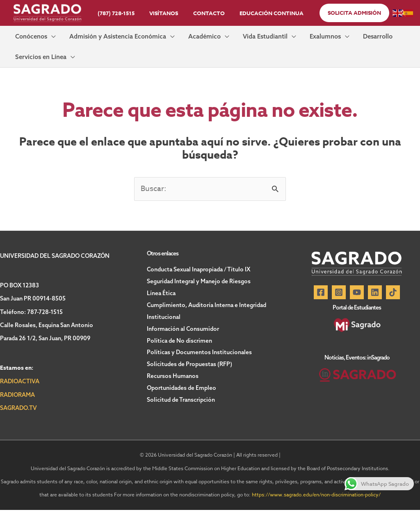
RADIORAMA (17, 406)
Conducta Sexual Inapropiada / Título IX (199, 280)
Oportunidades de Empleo (181, 395)
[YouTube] (357, 303)
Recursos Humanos (173, 384)
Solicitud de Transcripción (181, 407)
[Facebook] (321, 303)
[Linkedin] (375, 303)
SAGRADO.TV (18, 419)
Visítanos (166, 13)
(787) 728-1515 (123, 13)
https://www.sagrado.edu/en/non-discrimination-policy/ (316, 506)
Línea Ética (161, 303)
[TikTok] (393, 303)
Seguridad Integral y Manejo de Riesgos (199, 292)
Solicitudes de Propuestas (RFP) (189, 372)
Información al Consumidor (183, 338)
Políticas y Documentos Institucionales (199, 361)
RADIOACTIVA (20, 392)
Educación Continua (265, 13)
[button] (346, 13)
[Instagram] (339, 303)
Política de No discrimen (179, 349)
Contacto (207, 13)
